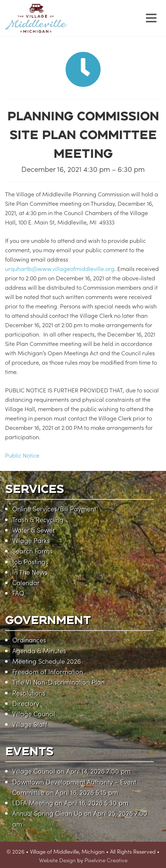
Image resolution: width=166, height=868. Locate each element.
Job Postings (30, 562)
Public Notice (22, 455)
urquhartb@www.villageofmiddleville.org (60, 268)
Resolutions (29, 693)
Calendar (26, 582)
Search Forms (32, 551)
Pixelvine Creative (106, 860)
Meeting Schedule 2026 (47, 661)
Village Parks (31, 540)
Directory (26, 703)
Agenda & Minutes (39, 651)
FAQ (18, 593)
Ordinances (29, 640)
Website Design (57, 860)
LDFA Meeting (33, 803)
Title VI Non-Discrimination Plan (58, 682)
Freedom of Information (48, 671)
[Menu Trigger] (151, 17)
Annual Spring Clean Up (47, 813)
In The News (30, 572)
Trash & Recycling (38, 519)
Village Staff (30, 724)
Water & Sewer (34, 530)
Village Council (34, 714)
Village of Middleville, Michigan (82, 24)
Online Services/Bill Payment (54, 509)
